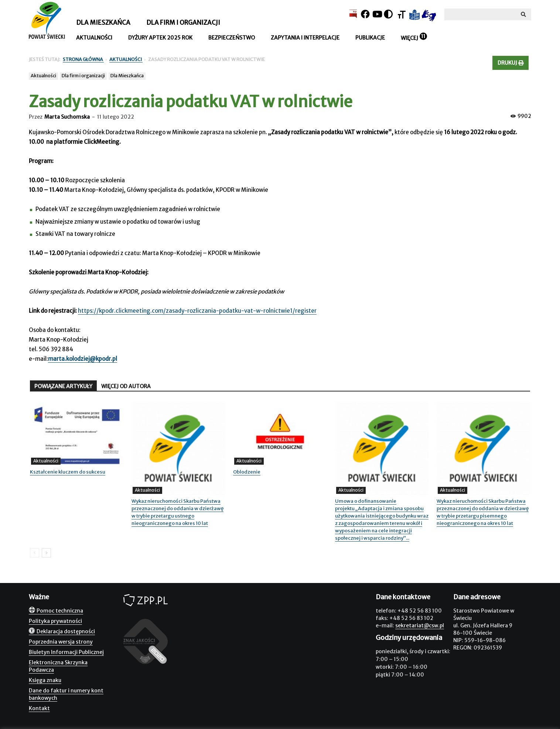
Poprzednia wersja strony (61, 642)
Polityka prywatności (55, 621)
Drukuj (511, 63)
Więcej (409, 38)
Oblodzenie (247, 472)
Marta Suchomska (67, 117)
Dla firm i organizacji (183, 23)
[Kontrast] (388, 14)
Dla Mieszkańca (127, 76)
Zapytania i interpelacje (305, 38)
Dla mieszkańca (103, 23)
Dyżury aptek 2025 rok (160, 38)
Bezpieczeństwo (232, 38)
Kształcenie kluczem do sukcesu (68, 472)
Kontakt (39, 708)
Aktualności (94, 38)
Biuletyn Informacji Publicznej (66, 652)
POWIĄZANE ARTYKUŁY (63, 386)
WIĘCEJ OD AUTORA (126, 386)
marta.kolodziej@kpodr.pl (83, 359)
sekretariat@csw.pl (420, 625)
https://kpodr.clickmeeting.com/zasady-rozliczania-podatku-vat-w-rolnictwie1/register (197, 311)
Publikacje (370, 38)
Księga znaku (45, 680)
